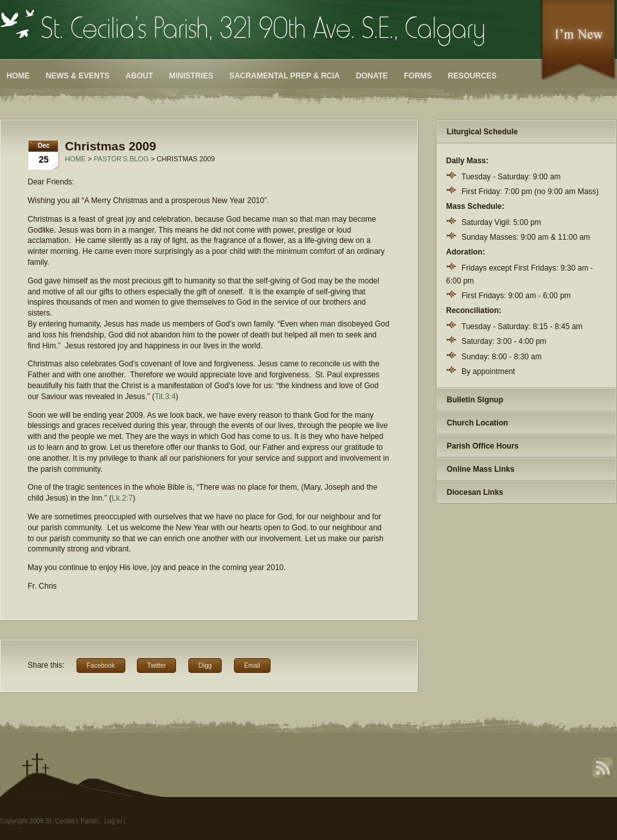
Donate (372, 76)
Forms (418, 76)
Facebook (101, 666)
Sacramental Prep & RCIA (285, 76)
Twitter (156, 666)
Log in (113, 821)
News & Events (77, 76)
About (139, 76)
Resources (472, 76)
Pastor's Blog (121, 159)
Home (18, 76)
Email (252, 666)
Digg (205, 666)
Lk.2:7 (122, 498)
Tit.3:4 (165, 397)
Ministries (191, 76)
